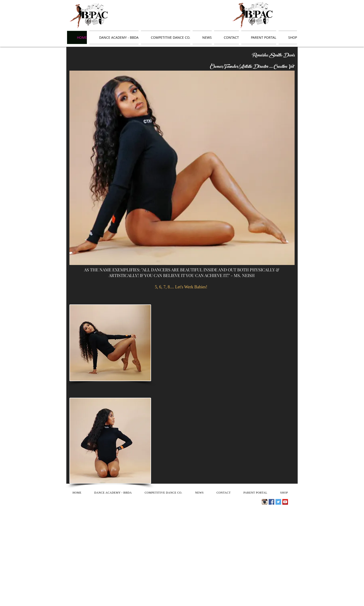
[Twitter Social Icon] (278, 502)
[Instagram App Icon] (265, 502)
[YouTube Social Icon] (285, 502)
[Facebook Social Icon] (271, 502)
